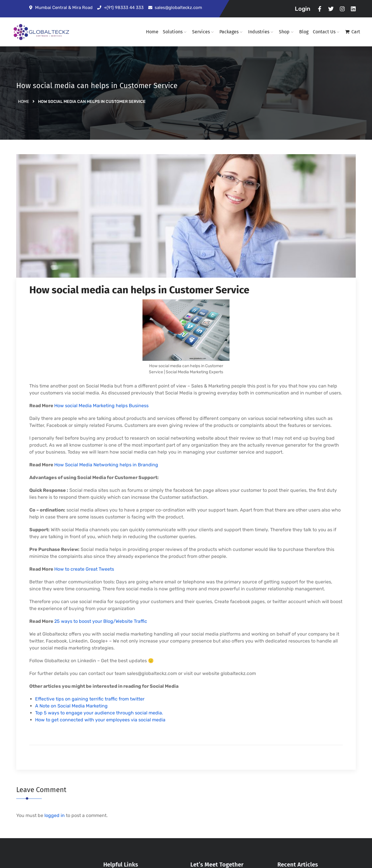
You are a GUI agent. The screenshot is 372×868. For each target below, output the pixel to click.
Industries (261, 32)
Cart (356, 32)
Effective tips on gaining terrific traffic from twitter (90, 699)
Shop (287, 32)
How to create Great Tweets (84, 569)
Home (152, 32)
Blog (304, 32)
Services (204, 32)
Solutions (175, 32)
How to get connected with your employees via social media (100, 720)
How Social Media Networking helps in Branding (106, 465)
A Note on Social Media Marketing (71, 706)
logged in (55, 815)
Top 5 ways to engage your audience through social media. (99, 713)
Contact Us (327, 32)
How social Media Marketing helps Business (101, 406)
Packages (232, 32)
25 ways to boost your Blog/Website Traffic (101, 621)
